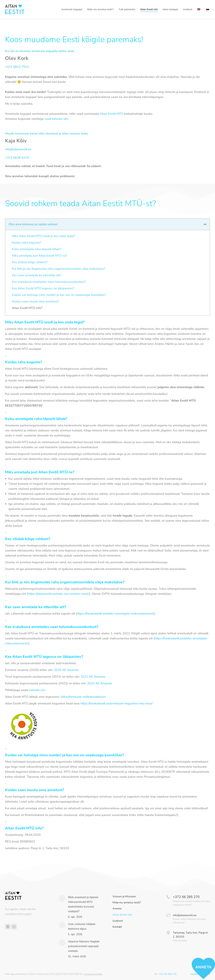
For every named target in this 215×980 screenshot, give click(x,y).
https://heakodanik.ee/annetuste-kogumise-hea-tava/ (117, 703)
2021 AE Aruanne (93, 677)
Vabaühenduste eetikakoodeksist (83, 697)
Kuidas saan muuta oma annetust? (35, 301)
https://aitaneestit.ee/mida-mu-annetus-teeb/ (59, 594)
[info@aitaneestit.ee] (168, 915)
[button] (205, 224)
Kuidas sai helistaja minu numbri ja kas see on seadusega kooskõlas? (59, 295)
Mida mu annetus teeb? (127, 903)
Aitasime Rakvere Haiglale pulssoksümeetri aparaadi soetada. (84, 946)
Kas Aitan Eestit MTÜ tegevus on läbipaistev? (43, 288)
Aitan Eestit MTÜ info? (27, 308)
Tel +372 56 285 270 (18, 3)
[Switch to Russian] (208, 15)
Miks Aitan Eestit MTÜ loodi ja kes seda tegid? (44, 236)
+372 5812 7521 (17, 67)
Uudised (118, 921)
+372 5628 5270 (17, 158)
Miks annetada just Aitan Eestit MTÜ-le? (39, 256)
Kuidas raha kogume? (27, 243)
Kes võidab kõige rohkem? (30, 262)
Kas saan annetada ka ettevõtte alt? (36, 275)
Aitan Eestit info (122, 915)
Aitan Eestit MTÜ (112, 114)
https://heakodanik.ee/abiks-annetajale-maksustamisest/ (115, 614)
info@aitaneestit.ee (18, 149)
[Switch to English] (199, 15)
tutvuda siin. (37, 690)
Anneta (117, 909)
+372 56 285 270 (186, 897)
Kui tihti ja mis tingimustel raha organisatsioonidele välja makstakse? (59, 269)
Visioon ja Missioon (124, 897)
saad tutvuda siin (56, 119)
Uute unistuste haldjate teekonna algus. (82, 926)
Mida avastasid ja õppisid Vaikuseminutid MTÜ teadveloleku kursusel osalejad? (83, 904)
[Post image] (62, 898)
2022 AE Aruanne (100, 683)
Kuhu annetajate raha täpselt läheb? (37, 249)
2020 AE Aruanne (66, 670)
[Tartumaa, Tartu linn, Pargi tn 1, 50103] (168, 933)
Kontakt (117, 927)
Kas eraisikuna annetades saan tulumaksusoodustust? (49, 282)
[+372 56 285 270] (168, 897)
